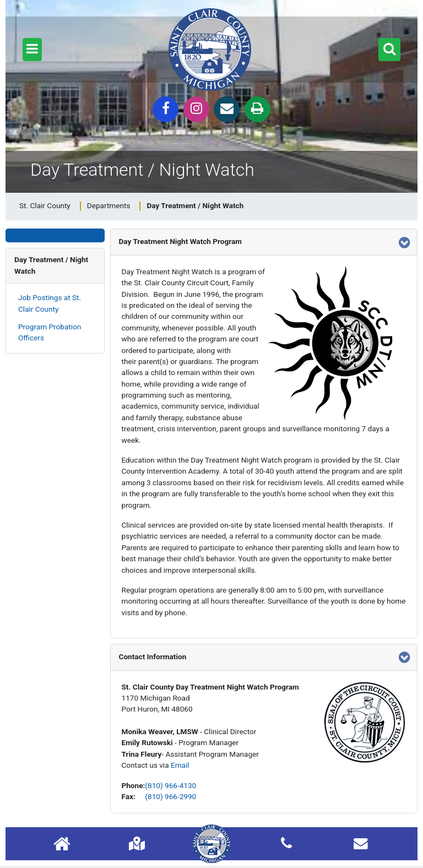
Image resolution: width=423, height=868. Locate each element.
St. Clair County (45, 205)
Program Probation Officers (50, 332)
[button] (32, 50)
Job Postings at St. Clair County (50, 303)
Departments (109, 205)
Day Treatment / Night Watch (51, 265)
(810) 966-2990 (170, 796)
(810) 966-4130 (170, 785)
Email (180, 765)
